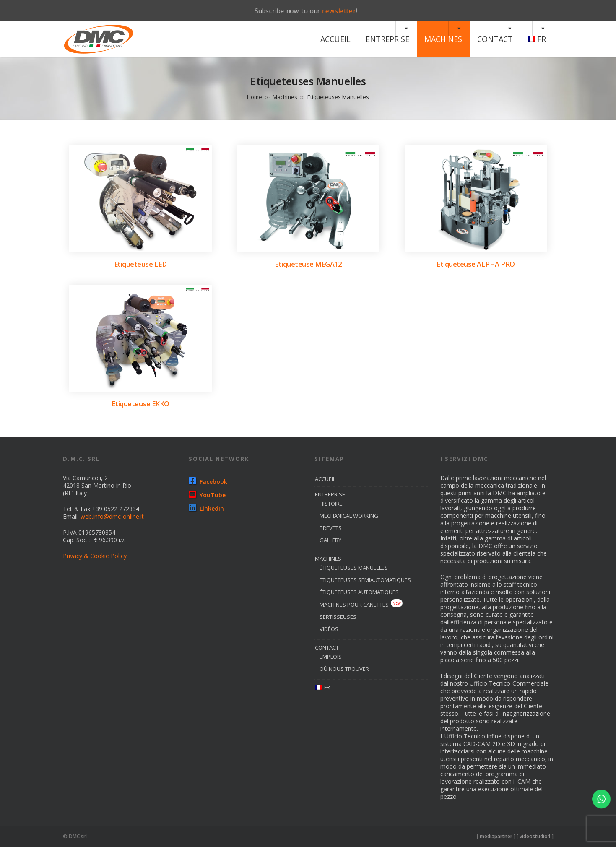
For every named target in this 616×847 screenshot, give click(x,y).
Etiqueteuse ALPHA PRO (476, 264)
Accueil (335, 39)
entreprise (387, 39)
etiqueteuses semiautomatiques (365, 580)
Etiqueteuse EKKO (140, 404)
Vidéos (329, 629)
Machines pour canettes (361, 605)
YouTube (207, 495)
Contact (495, 39)
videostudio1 (535, 836)
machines (443, 39)
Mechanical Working (349, 516)
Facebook (208, 482)
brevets (331, 528)
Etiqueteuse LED (140, 264)
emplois (331, 657)
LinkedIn (206, 508)
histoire (331, 504)
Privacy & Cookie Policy (95, 556)
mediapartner (496, 836)
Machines (285, 97)
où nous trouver (344, 669)
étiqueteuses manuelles (354, 568)
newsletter (339, 11)
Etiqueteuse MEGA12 (308, 264)
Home (255, 97)
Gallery (330, 540)
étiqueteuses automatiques (359, 592)
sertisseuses (338, 617)
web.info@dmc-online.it (112, 516)
